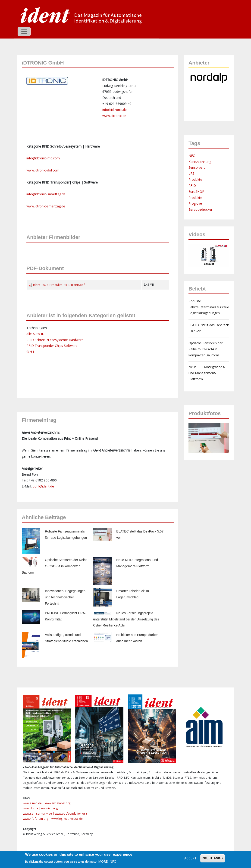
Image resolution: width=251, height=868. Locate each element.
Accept (190, 858)
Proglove (195, 203)
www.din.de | (32, 808)
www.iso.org (50, 808)
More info (107, 861)
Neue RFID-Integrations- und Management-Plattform (207, 373)
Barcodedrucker (200, 209)
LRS (191, 173)
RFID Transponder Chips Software (52, 346)
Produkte (195, 179)
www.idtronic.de (114, 116)
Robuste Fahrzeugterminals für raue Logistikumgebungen (209, 307)
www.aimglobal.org (58, 803)
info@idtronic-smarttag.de (46, 194)
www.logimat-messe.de (67, 819)
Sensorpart (197, 167)
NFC (192, 156)
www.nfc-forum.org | (37, 819)
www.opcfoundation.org (71, 814)
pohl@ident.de (43, 486)
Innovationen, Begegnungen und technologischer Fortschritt (65, 597)
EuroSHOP (196, 192)
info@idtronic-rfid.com (43, 158)
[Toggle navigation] (24, 32)
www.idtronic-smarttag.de (46, 206)
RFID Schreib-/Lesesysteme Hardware (55, 340)
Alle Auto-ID (35, 334)
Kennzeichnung (200, 162)
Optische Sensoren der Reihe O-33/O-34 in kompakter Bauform (55, 566)
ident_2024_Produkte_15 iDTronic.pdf (59, 285)
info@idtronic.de (115, 110)
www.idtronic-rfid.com (43, 170)
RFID (192, 186)
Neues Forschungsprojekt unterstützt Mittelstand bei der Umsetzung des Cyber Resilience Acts (126, 619)
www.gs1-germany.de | (39, 814)
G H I (30, 352)
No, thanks (212, 858)
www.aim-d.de (32, 803)
